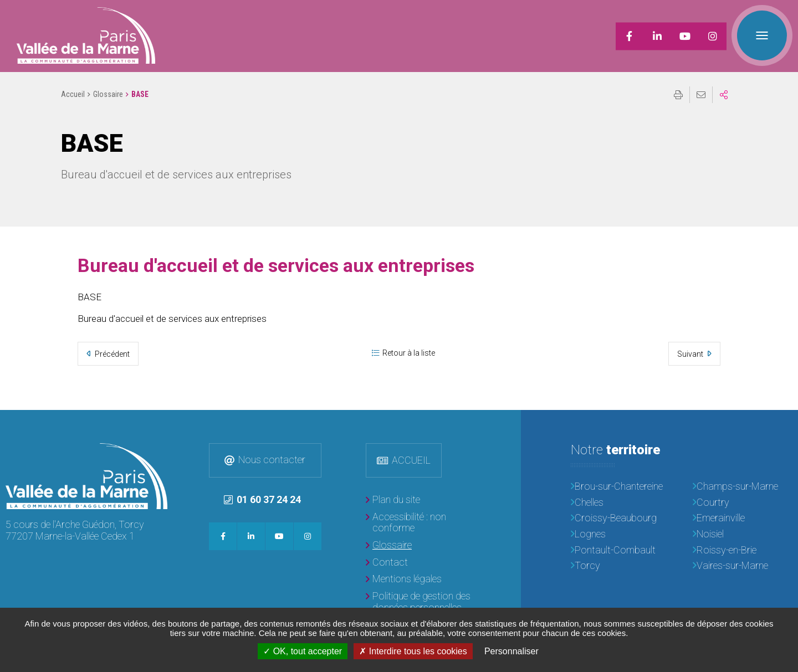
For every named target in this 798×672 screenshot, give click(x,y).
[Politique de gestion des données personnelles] (421, 602)
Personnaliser (511, 651)
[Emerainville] (743, 518)
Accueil (73, 94)
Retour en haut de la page (781, 427)
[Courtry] (743, 503)
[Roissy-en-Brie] (743, 550)
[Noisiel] (743, 534)
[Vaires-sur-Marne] (743, 566)
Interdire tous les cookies (413, 651)
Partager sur (724, 95)
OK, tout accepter (303, 651)
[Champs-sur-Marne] (743, 487)
